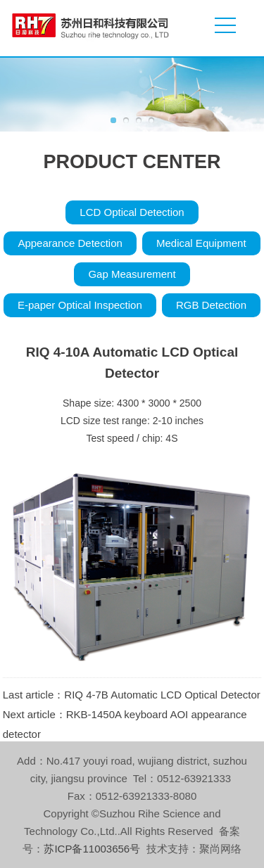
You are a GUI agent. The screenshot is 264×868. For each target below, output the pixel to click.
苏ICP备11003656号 (92, 849)
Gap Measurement (132, 274)
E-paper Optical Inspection (80, 305)
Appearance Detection (70, 243)
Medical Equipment (201, 243)
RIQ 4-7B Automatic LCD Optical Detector (162, 695)
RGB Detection (211, 305)
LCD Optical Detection (132, 212)
